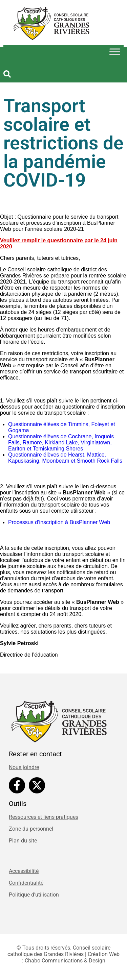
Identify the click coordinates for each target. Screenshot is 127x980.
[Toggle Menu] (115, 52)
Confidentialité (26, 883)
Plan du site (23, 841)
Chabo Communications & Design (65, 961)
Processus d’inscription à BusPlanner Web (60, 522)
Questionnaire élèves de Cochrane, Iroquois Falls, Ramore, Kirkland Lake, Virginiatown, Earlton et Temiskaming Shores (61, 443)
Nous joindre (24, 767)
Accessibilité (24, 871)
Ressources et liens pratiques (44, 817)
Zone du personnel (31, 829)
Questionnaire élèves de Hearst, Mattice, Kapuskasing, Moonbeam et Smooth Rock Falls (66, 458)
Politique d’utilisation (34, 895)
